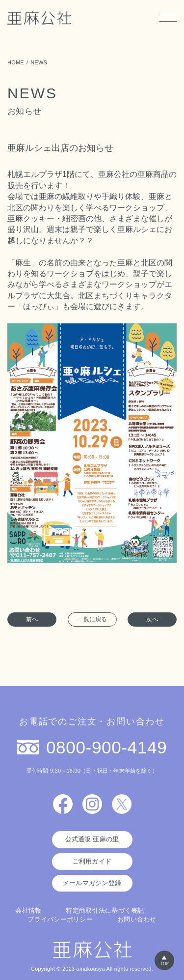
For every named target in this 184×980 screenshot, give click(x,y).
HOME (16, 62)
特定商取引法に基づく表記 (105, 910)
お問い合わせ (137, 919)
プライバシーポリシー (60, 919)
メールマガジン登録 (92, 883)
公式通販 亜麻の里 (92, 839)
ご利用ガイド (92, 861)
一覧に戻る (92, 619)
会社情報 (28, 910)
